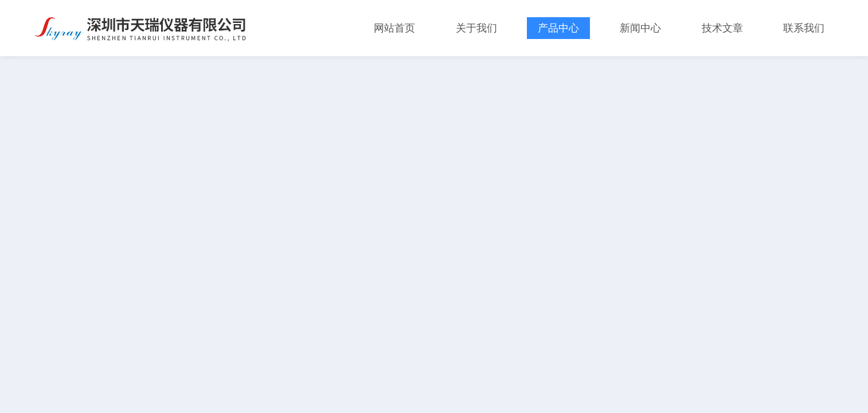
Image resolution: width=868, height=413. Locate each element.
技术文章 (722, 28)
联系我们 (804, 28)
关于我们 (476, 28)
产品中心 (558, 28)
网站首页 (394, 28)
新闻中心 (640, 28)
